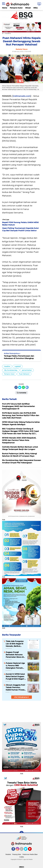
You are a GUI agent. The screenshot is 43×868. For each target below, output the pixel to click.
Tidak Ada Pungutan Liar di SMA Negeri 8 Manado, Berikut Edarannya (15, 644)
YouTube (31, 850)
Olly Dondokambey (11, 370)
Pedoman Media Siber (30, 854)
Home (5, 8)
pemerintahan (27, 370)
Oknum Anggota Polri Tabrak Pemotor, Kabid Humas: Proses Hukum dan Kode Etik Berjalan (15, 687)
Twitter (27, 850)
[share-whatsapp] (23, 387)
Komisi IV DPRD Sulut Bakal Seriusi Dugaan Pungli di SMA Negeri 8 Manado (16, 677)
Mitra (35, 8)
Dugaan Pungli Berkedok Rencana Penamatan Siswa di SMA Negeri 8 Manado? (15, 655)
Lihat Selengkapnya (21, 697)
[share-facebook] (16, 387)
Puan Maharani (24, 374)
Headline (7, 366)
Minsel (28, 8)
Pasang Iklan (17, 854)
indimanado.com (22, 96)
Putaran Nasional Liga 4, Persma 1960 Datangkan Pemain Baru (15, 666)
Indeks (22, 857)
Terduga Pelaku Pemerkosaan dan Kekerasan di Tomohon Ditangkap (19, 357)
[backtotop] (22, 833)
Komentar (21, 393)
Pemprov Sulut (16, 8)
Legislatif (18, 366)
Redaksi (8, 854)
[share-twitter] (20, 387)
